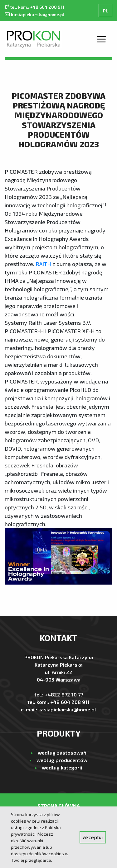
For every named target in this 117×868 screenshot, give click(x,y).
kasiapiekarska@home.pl (38, 14)
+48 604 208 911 (70, 702)
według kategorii (62, 767)
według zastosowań (62, 753)
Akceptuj (93, 837)
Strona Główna (59, 806)
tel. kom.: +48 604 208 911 (37, 7)
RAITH (43, 264)
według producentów (62, 760)
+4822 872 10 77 (64, 694)
